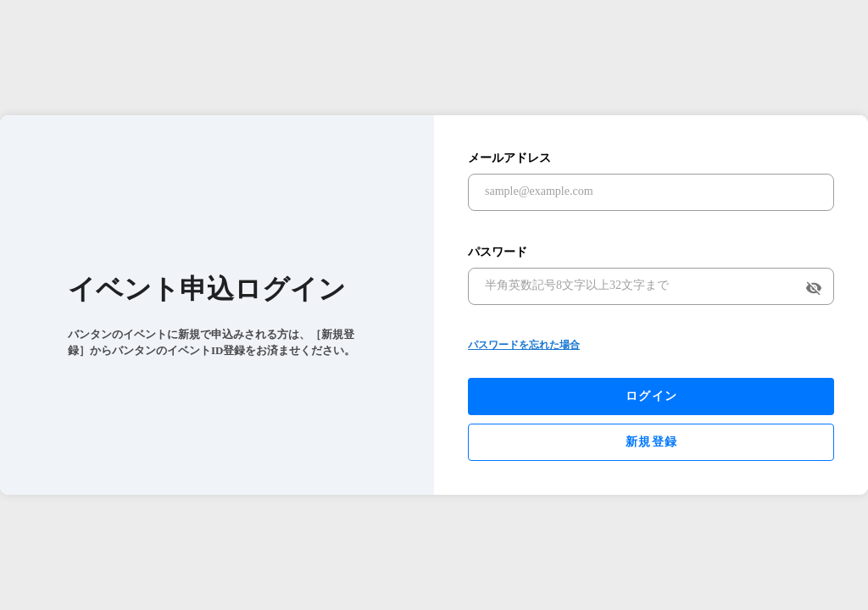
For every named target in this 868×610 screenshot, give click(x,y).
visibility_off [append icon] (814, 288)
